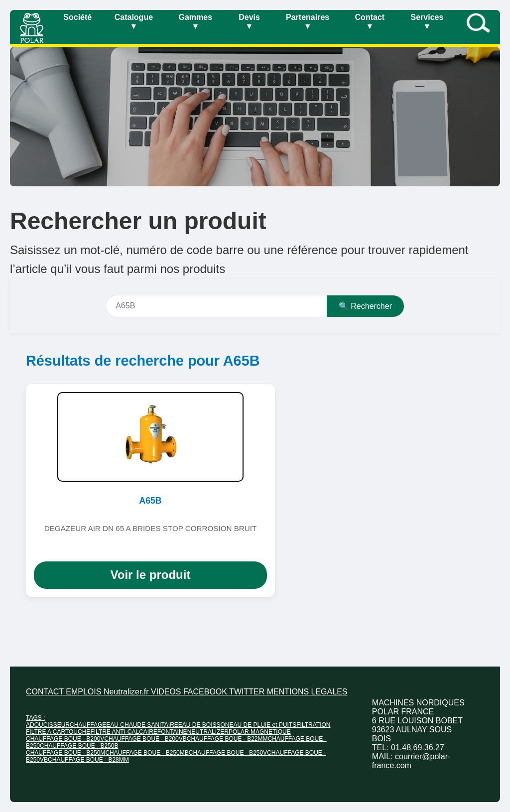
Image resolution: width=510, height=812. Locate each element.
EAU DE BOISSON (204, 725)
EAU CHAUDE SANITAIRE (142, 725)
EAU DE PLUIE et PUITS (263, 725)
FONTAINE (172, 732)
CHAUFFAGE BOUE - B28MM (88, 760)
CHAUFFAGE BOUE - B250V (228, 753)
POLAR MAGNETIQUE (260, 732)
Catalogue (134, 22)
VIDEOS (167, 692)
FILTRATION (313, 725)
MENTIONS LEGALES (307, 692)
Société (77, 17)
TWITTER (248, 692)
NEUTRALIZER (208, 732)
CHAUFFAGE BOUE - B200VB (145, 739)
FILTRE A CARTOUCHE (58, 732)
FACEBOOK (206, 692)
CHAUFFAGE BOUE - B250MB (147, 753)
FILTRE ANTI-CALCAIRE (124, 732)
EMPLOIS (85, 692)
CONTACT (46, 692)
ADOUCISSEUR (48, 725)
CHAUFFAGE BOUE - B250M (65, 753)
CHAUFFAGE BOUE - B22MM (227, 739)
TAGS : (35, 718)
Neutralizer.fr (127, 692)
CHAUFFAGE (88, 725)
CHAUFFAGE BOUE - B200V (65, 739)
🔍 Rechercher (365, 306)
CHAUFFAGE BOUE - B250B (79, 746)
